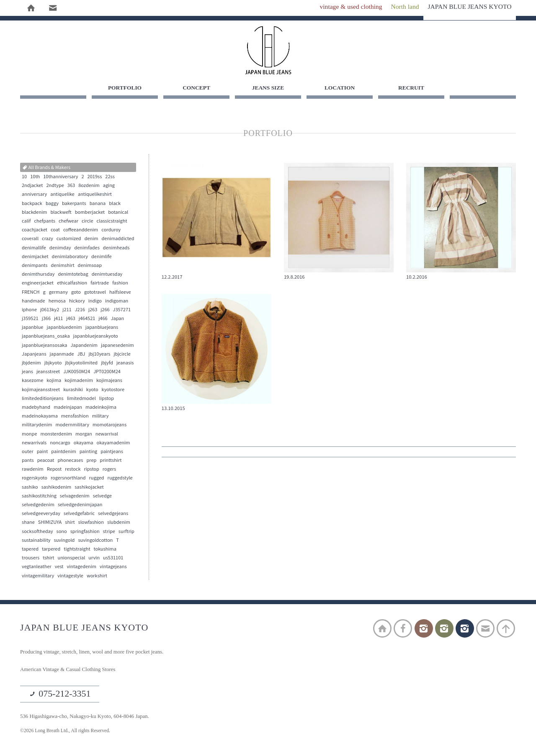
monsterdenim (56, 434)
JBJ (81, 355)
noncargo (60, 443)
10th (35, 177)
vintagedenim (82, 567)
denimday (60, 249)
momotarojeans (110, 425)
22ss (110, 177)
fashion (120, 284)
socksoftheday (37, 532)
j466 (103, 319)
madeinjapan (68, 408)
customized (69, 239)
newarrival (107, 434)
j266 (105, 310)
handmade (33, 302)
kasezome (32, 381)
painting (89, 452)
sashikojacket (89, 488)
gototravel (95, 292)
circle (88, 222)
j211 (67, 310)
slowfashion (91, 523)
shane (28, 523)
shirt (70, 523)
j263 (93, 310)
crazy (48, 239)
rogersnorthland (68, 479)
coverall (30, 239)
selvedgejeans (113, 514)
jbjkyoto (53, 364)
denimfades (87, 249)
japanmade (62, 355)
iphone (29, 310)
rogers (109, 470)
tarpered (51, 550)
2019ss (95, 177)
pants (28, 461)
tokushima (105, 550)
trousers (31, 559)
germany (58, 292)
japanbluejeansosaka (44, 346)
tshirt (48, 559)
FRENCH (31, 292)
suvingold (64, 541)
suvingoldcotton (95, 541)
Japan (118, 319)
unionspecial (71, 559)
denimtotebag (73, 275)
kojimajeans (109, 381)
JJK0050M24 (77, 372)
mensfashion (75, 417)
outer (28, 452)
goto (76, 292)
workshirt (97, 576)
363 (71, 186)
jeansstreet (48, 372)
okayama (84, 443)
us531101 (113, 559)
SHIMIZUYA (50, 523)
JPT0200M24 (107, 372)
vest (59, 567)
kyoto (92, 390)
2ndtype (55, 186)
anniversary (34, 195)
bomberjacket (90, 213)
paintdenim (63, 452)
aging (109, 186)
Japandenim (84, 346)
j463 (71, 319)
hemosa (57, 302)
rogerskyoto (35, 479)
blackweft (61, 213)
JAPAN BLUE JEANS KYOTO (268, 50)
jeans (27, 372)
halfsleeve (120, 292)
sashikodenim (57, 488)
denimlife (102, 257)
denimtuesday (107, 275)
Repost (54, 470)
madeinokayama (40, 417)
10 (24, 177)
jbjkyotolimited (81, 364)
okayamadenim (113, 443)
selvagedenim (75, 497)
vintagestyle (70, 576)
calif (26, 222)
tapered (30, 550)
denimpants (35, 266)
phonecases (70, 461)
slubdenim (119, 523)
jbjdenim (31, 364)
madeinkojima (101, 408)
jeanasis (125, 364)
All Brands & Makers (46, 168)
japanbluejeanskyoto (96, 337)
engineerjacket (38, 284)
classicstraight (112, 222)
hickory (77, 302)
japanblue (32, 328)
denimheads (116, 249)
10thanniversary (61, 177)
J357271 (122, 310)
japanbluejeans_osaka (46, 337)
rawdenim (33, 470)
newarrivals (34, 443)
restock (73, 470)
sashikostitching (39, 497)
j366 (46, 319)
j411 (58, 319)
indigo (95, 302)
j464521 (87, 319)
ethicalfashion (72, 284)
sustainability (36, 541)
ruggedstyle (120, 479)
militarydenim (37, 425)
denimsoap (90, 266)
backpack (32, 204)
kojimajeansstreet (41, 390)
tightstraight (77, 550)
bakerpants (74, 204)
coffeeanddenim (81, 231)
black (115, 204)
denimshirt (63, 266)
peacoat (46, 461)
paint (43, 452)
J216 (80, 310)
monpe (29, 434)
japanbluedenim (64, 328)
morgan (84, 434)
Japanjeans (34, 355)
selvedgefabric (79, 514)
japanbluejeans (102, 328)
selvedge (102, 497)
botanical (118, 213)
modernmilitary (72, 425)
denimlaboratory (70, 257)
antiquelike (62, 195)
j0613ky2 (50, 310)
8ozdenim (89, 186)
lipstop (107, 399)
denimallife (34, 249)
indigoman (117, 302)
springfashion (85, 532)
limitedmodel (81, 399)
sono (62, 532)
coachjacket (35, 231)
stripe (109, 532)
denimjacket (35, 257)
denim (91, 239)
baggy (52, 204)
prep (91, 461)
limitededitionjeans (43, 399)
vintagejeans (113, 567)
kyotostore (113, 390)
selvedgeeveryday (41, 514)
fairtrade (100, 284)
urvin (94, 559)
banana (98, 204)
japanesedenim (117, 346)
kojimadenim (79, 381)
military (100, 417)
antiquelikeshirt (95, 195)
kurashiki (73, 390)
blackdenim (34, 213)
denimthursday (38, 275)
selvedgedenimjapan (80, 505)
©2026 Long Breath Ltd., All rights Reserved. (69, 733)
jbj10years (99, 355)
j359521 (30, 319)
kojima (54, 381)
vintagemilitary (38, 576)
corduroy (111, 231)
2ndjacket (32, 186)
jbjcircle (122, 355)
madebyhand (36, 408)
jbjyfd (107, 364)
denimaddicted (118, 239)
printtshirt (111, 461)
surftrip (126, 532)
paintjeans (112, 452)
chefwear (68, 222)
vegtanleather (37, 567)
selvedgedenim (38, 505)
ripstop (91, 470)
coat (55, 231)
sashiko (30, 488)
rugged (97, 479)
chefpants (45, 222)
